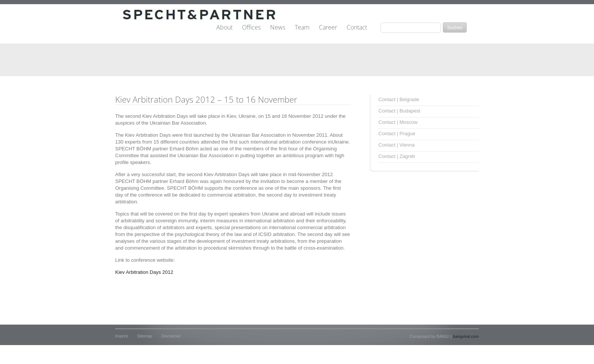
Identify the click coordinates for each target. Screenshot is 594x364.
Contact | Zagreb (397, 156)
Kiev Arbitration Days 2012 (144, 272)
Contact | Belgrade (399, 99)
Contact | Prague (397, 134)
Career (328, 28)
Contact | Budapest (399, 111)
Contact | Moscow (398, 122)
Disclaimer (171, 336)
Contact (357, 28)
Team (302, 28)
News (278, 28)
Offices (251, 28)
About (224, 28)
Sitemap (145, 336)
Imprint (122, 336)
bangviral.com (466, 336)
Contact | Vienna (397, 145)
